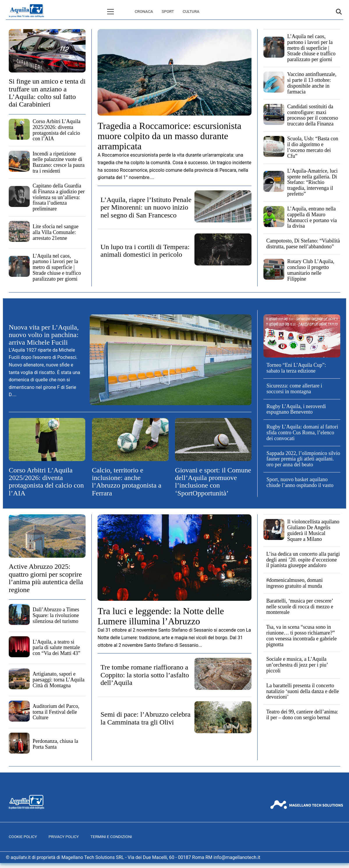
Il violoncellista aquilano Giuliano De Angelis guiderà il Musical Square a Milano (313, 530)
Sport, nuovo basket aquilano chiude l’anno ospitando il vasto (300, 482)
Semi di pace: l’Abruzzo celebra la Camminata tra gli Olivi (145, 718)
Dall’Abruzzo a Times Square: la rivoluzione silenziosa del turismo (56, 615)
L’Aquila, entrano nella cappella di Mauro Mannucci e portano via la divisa (312, 217)
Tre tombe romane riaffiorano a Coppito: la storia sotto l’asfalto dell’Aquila (145, 675)
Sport (143, 11)
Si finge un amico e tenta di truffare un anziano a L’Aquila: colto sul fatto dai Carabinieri (47, 93)
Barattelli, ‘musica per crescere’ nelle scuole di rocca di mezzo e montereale (300, 607)
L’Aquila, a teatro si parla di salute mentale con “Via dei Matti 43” (56, 648)
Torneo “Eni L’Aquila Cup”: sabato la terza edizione (296, 368)
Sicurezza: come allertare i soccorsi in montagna (294, 389)
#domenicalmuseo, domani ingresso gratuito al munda (295, 583)
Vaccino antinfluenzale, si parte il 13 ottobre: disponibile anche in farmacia (312, 83)
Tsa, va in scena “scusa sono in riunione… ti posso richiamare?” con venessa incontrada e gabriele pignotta (302, 636)
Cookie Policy (23, 837)
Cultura (166, 11)
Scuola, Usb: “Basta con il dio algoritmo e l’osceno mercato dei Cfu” (313, 147)
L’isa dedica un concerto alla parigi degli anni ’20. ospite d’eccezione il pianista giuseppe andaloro (303, 560)
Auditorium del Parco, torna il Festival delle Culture (56, 712)
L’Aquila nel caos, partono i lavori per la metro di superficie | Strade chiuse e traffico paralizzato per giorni (57, 267)
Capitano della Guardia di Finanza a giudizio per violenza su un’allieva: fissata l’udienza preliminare (59, 197)
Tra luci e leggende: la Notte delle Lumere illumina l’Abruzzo (161, 616)
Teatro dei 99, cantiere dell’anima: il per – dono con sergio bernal (302, 715)
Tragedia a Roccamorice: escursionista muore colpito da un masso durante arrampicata (169, 136)
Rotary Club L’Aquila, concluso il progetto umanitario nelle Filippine (311, 270)
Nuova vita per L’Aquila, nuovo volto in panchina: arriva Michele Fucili (44, 335)
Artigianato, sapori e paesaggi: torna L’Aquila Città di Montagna (59, 680)
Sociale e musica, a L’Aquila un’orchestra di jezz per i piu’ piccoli (297, 665)
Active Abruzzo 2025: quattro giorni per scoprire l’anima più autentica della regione (46, 578)
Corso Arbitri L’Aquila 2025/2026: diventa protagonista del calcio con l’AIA (56, 130)
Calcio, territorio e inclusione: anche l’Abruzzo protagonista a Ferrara (127, 482)
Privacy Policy (64, 837)
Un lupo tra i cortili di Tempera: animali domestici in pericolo (145, 251)
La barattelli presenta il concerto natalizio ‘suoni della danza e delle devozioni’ (303, 691)
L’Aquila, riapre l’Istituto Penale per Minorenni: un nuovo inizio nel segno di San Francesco (146, 207)
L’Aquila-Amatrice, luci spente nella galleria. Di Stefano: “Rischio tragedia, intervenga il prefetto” (312, 182)
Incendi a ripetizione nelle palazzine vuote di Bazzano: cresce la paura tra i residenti (59, 162)
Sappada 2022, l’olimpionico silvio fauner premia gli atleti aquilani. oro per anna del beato (303, 459)
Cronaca (119, 11)
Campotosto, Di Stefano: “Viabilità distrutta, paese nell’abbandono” (303, 244)
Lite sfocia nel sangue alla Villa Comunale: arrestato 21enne (55, 232)
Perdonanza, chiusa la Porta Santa (55, 744)
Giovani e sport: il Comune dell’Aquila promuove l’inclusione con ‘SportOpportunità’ (213, 482)
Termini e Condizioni (111, 837)
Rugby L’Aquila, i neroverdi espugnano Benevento (296, 409)
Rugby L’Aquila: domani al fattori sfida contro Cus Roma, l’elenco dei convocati (302, 433)
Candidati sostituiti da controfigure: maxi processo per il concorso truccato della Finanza (313, 115)
